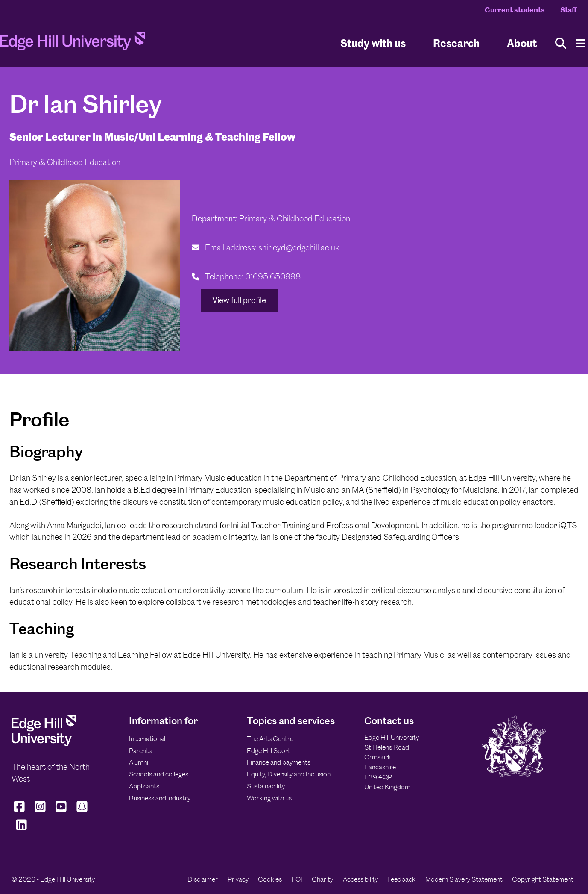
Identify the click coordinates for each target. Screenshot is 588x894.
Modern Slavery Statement (464, 879)
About (522, 43)
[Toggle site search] (561, 43)
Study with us (373, 43)
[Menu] (581, 43)
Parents (140, 751)
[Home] (73, 44)
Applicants (144, 786)
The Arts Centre (270, 739)
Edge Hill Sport (269, 751)
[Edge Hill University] (44, 744)
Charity (322, 879)
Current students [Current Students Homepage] (515, 10)
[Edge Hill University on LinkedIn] (21, 830)
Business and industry (160, 798)
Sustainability (266, 786)
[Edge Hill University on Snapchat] (82, 812)
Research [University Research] (456, 43)
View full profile (239, 300)
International (147, 739)
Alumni (139, 762)
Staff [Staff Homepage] (568, 10)
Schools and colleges (159, 774)
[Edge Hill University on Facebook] (20, 812)
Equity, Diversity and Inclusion (289, 774)
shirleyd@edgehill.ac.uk (299, 248)
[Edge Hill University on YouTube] (61, 812)
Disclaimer (203, 879)
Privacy (238, 879)
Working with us (269, 798)
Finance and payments (279, 762)
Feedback (401, 879)
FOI (297, 879)
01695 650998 (273, 277)
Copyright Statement (543, 879)
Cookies (270, 879)
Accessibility (360, 879)
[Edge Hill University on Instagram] (40, 812)
